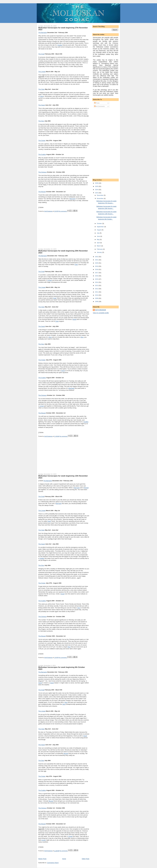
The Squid (42, 105)
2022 (97, 257)
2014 (97, 282)
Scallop (60, 45)
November (100, 198)
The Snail (41, 54)
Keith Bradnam (101, 310)
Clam (42, 96)
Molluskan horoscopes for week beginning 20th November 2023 (63, 252)
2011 (97, 292)
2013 (97, 285)
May (98, 239)
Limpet (50, 280)
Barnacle (73, 199)
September (101, 227)
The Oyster (42, 141)
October (100, 223)
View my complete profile (101, 313)
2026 (97, 183)
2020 (97, 263)
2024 (97, 190)
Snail (55, 298)
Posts (97, 103)
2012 (97, 289)
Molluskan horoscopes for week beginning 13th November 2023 (63, 477)
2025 (97, 186)
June (99, 236)
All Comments (99, 106)
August (99, 230)
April (98, 243)
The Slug (41, 121)
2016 (97, 276)
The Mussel (42, 192)
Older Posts (86, 859)
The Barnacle (43, 33)
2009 (97, 298)
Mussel (86, 488)
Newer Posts (42, 859)
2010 (97, 295)
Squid (74, 319)
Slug (50, 337)
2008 (97, 301)
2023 (97, 193)
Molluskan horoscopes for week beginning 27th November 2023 (63, 29)
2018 (97, 269)
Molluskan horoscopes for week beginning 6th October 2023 (62, 668)
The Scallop (42, 154)
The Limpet (42, 72)
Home (64, 859)
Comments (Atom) (53, 863)
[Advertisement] (55, 232)
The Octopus (42, 172)
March (99, 246)
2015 (97, 279)
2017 (97, 273)
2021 (97, 260)
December (100, 195)
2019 (97, 266)
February (100, 249)
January (100, 252)
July (98, 233)
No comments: (63, 211)
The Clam (41, 89)
